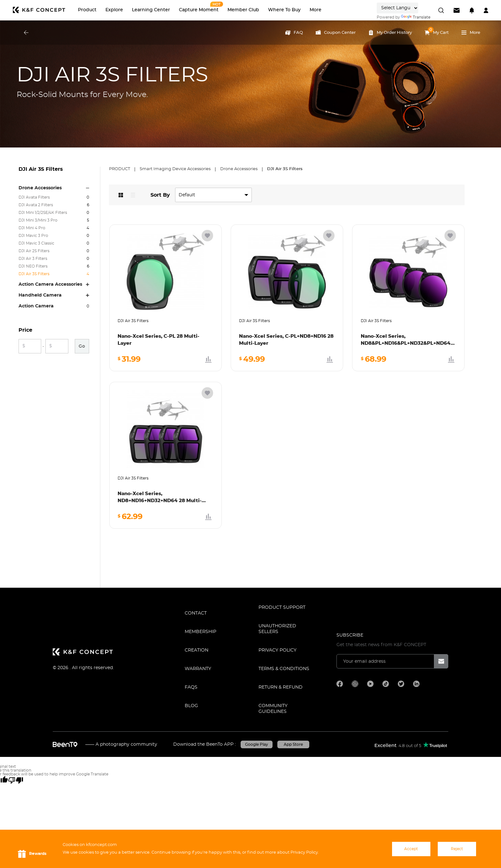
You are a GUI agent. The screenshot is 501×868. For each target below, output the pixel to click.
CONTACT (196, 613)
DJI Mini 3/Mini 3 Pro (38, 220)
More (316, 10)
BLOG (191, 706)
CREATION (197, 650)
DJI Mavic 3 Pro (33, 236)
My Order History (390, 33)
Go (82, 346)
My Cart (437, 31)
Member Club (243, 10)
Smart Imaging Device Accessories (176, 169)
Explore (114, 10)
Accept (411, 849)
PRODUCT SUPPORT (282, 608)
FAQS (191, 687)
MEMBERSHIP (200, 632)
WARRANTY (198, 669)
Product (87, 10)
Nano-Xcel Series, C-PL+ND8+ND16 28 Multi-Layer (286, 340)
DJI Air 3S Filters (34, 274)
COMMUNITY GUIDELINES (273, 709)
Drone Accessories (40, 188)
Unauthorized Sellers (277, 629)
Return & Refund (281, 687)
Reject (457, 849)
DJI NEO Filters (33, 266)
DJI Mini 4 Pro (32, 228)
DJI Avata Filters (34, 197)
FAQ (294, 33)
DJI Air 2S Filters (34, 251)
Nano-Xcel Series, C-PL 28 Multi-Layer (158, 340)
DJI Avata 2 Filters (36, 205)
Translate (416, 17)
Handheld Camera (40, 295)
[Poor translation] (16, 780)
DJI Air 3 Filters (33, 259)
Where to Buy (284, 10)
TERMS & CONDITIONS (284, 669)
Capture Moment (199, 10)
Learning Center (151, 10)
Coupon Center (336, 33)
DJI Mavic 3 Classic (36, 243)
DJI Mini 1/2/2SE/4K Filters (43, 213)
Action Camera (36, 306)
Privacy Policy (277, 650)
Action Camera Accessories (50, 284)
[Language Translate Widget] (397, 8)
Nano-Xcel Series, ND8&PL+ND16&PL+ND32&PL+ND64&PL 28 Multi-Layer (409, 340)
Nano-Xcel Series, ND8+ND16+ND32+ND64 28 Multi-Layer (160, 498)
